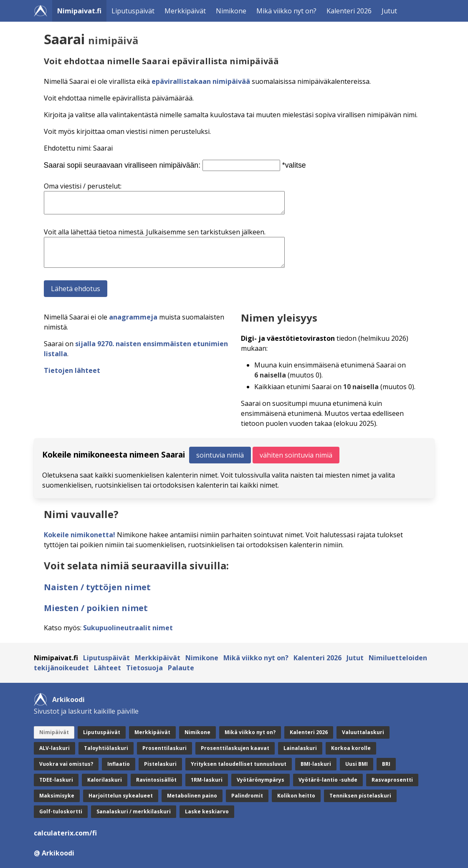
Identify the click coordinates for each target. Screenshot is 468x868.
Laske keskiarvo (207, 811)
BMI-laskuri (316, 764)
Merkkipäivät (185, 11)
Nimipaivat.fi (79, 11)
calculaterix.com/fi (65, 833)
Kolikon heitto (296, 796)
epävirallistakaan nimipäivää (201, 81)
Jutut (389, 11)
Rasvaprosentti (392, 780)
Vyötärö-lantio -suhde (328, 780)
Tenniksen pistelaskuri (360, 796)
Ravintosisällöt (156, 780)
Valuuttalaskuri (363, 732)
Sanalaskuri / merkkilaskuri (134, 811)
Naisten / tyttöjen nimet (97, 587)
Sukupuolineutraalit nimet (128, 628)
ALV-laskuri (54, 748)
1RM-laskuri (207, 780)
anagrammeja (133, 317)
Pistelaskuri (160, 764)
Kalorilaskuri (105, 780)
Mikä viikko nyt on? (286, 11)
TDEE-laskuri (56, 780)
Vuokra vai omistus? (66, 764)
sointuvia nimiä (220, 455)
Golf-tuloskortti (61, 811)
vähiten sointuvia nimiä (296, 455)
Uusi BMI (357, 764)
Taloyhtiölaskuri (106, 748)
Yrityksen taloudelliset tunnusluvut (239, 764)
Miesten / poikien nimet (96, 608)
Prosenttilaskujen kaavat (235, 748)
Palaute (181, 668)
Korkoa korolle (351, 748)
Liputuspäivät (133, 11)
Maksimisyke (57, 796)
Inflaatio (119, 764)
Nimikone (231, 11)
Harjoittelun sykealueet (121, 796)
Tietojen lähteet (72, 370)
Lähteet (108, 668)
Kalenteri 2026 (349, 11)
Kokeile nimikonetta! (80, 535)
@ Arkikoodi (54, 853)
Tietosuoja (144, 668)
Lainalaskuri (300, 748)
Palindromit (247, 796)
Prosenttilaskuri (164, 748)
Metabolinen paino (192, 796)
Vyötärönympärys (261, 780)
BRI (386, 764)
